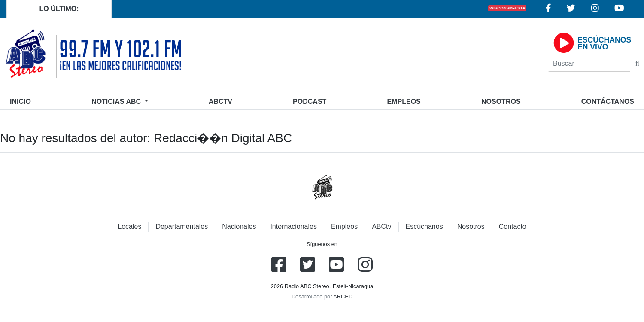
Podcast (310, 102)
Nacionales (239, 226)
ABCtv (220, 102)
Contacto (513, 226)
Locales (129, 226)
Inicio (22, 101)
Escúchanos (424, 226)
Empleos (344, 226)
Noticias (117, 102)
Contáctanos (608, 102)
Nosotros (501, 102)
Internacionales (293, 226)
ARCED (343, 296)
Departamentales (182, 226)
